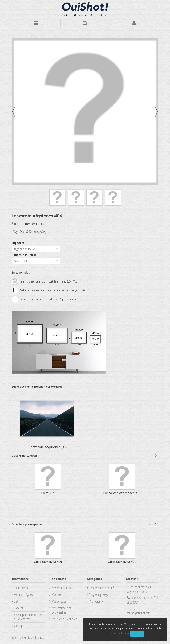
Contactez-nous (22, 588)
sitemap (18, 626)
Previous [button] (150, 456)
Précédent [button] (14, 112)
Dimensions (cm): (24, 255)
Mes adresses (59, 601)
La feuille (48, 493)
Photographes (97, 601)
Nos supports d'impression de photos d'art (28, 617)
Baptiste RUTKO (34, 224)
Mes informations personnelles (61, 610)
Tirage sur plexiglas (99, 595)
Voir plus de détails (121, 633)
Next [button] (156, 456)
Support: (18, 243)
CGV (16, 601)
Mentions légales (23, 595)
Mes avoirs (57, 595)
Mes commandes (61, 588)
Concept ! (19, 608)
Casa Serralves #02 (122, 562)
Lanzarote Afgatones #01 (122, 493)
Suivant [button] (156, 112)
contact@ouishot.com (139, 613)
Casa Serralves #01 (48, 562)
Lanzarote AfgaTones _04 (48, 447)
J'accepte (137, 633)
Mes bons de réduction (64, 619)
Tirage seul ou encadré (102, 588)
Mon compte (58, 579)
